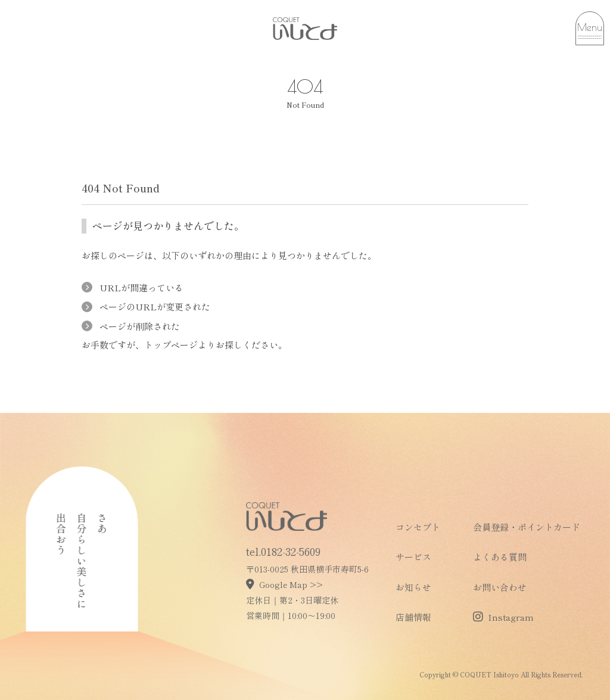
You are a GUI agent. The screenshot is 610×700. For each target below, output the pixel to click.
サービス (413, 557)
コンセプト (418, 527)
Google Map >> (284, 584)
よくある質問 (500, 557)
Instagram (503, 617)
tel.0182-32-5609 (283, 551)
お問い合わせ (500, 587)
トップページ (171, 345)
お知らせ (413, 587)
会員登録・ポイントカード (527, 527)
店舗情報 (413, 617)
